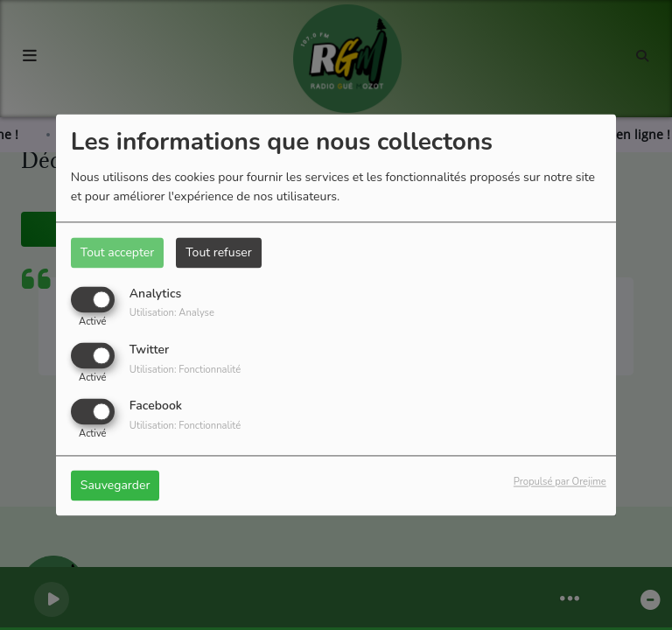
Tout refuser (219, 252)
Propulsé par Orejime (560, 483)
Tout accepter (117, 252)
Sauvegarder (115, 486)
